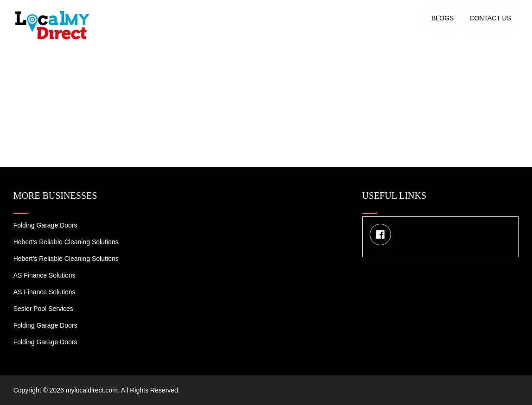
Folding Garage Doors (45, 225)
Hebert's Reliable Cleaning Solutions (66, 242)
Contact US (490, 18)
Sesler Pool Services (43, 309)
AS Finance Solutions (45, 275)
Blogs (442, 18)
